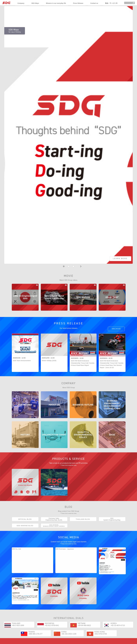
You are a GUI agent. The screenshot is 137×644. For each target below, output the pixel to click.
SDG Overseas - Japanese (65, 553)
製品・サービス (111, 3)
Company (21, 3)
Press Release (78, 3)
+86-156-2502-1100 (69, 642)
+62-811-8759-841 (52, 633)
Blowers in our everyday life (56, 3)
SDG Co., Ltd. (16, 553)
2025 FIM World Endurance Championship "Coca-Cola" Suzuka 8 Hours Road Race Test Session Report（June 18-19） (112, 364)
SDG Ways (35, 3)
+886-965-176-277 (35, 642)
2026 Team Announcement (22, 361)
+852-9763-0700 (101, 642)
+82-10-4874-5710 (118, 633)
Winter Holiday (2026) (49, 361)
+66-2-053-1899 (18, 633)
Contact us (94, 3)
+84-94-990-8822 (84, 633)
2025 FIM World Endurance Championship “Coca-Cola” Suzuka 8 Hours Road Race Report (82, 363)
